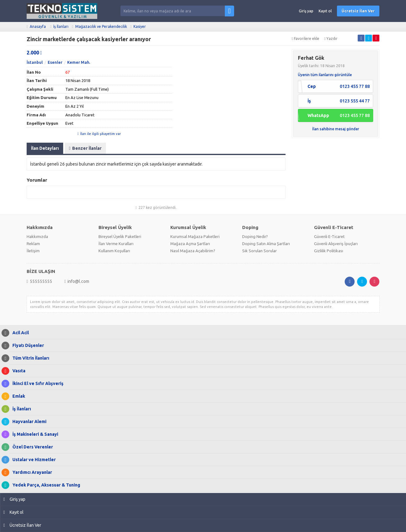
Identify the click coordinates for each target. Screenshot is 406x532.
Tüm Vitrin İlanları (29, 358)
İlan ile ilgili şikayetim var (99, 134)
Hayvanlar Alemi (28, 422)
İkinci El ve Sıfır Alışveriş (36, 384)
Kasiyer (140, 26)
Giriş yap (306, 11)
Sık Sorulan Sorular (260, 251)
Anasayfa (38, 26)
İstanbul (35, 62)
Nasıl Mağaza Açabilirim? (193, 251)
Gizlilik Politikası (329, 251)
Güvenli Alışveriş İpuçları (336, 244)
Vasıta (17, 371)
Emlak (17, 396)
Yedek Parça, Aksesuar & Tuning (45, 485)
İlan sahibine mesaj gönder (336, 129)
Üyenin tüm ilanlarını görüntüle (325, 75)
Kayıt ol (325, 11)
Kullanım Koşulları (114, 251)
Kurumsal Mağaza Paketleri (195, 236)
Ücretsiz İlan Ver (358, 11)
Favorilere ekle (306, 39)
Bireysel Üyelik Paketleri (120, 236)
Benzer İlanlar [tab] (85, 148)
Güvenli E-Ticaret (329, 236)
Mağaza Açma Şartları (190, 244)
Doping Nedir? (255, 236)
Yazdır (331, 39)
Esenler (55, 62)
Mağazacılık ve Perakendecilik (101, 26)
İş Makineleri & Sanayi (34, 434)
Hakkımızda (37, 236)
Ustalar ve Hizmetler (33, 460)
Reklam (33, 244)
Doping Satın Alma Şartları (266, 244)
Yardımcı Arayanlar (31, 472)
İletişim (33, 251)
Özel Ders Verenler (31, 447)
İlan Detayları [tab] (45, 148)
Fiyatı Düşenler (27, 346)
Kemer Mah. (79, 62)
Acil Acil (19, 333)
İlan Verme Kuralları (116, 244)
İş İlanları (61, 26)
